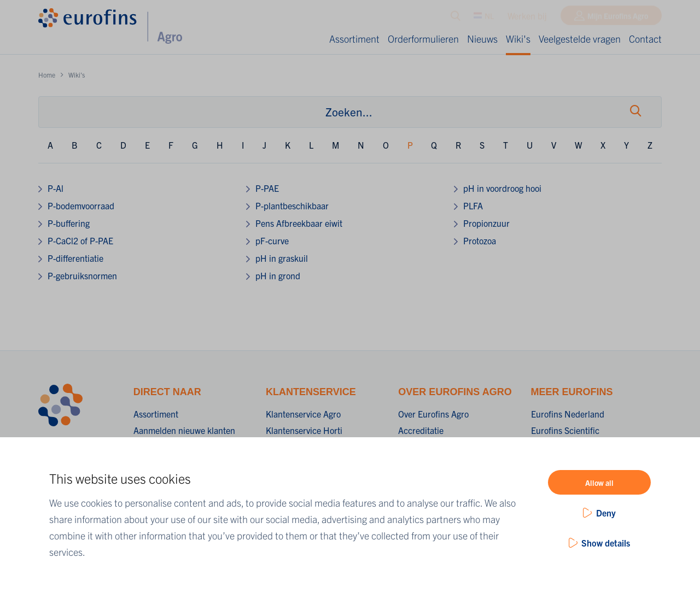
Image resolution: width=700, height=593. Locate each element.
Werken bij (527, 18)
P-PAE (267, 188)
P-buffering (69, 223)
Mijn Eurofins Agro (618, 18)
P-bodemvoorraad (81, 206)
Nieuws (482, 39)
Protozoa (480, 240)
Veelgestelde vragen (580, 39)
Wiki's (518, 39)
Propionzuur (486, 223)
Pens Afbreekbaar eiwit (299, 223)
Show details (606, 543)
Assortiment (354, 39)
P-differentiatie (75, 258)
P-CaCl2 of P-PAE (80, 240)
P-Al (56, 188)
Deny (606, 513)
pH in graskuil (282, 258)
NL (484, 18)
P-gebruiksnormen (82, 275)
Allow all (599, 483)
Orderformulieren (423, 39)
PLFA (473, 206)
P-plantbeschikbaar (292, 206)
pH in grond (278, 275)
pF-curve (272, 240)
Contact (645, 39)
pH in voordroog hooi (502, 188)
